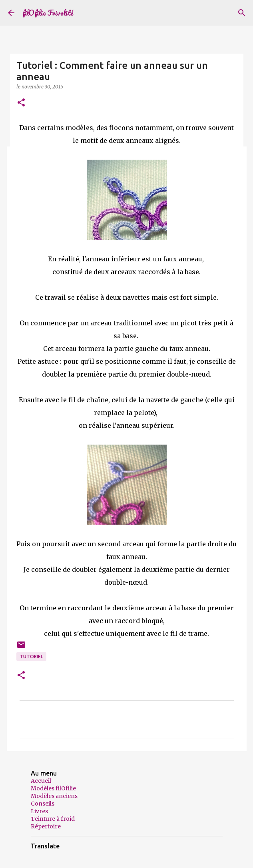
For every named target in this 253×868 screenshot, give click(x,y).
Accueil (41, 781)
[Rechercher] (242, 13)
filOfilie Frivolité (48, 13)
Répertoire (46, 826)
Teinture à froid (53, 819)
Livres (39, 811)
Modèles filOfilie (53, 788)
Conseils (43, 804)
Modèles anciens (54, 796)
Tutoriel (31, 657)
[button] (21, 103)
